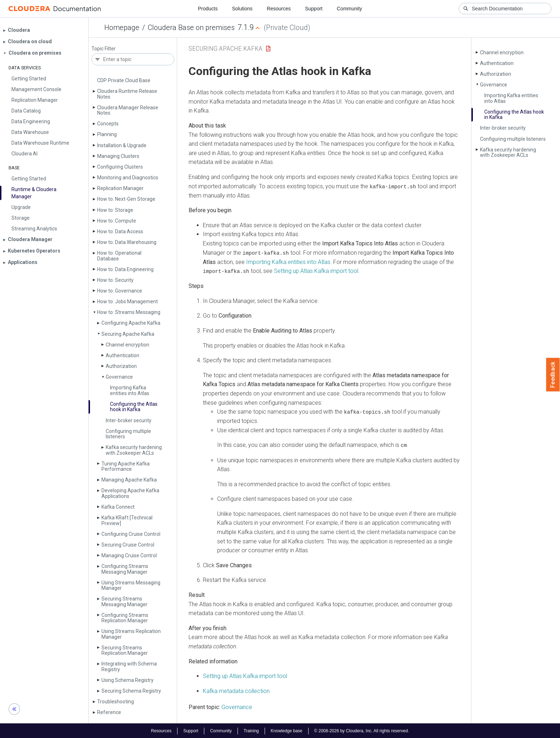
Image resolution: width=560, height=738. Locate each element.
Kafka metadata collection (236, 690)
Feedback (553, 375)
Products (208, 9)
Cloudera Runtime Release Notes (127, 94)
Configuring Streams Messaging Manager (125, 569)
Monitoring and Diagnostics (128, 178)
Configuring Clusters (120, 167)
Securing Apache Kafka (128, 334)
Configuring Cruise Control (131, 534)
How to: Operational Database (119, 256)
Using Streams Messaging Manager (131, 585)
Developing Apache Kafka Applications (130, 493)
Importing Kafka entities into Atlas (130, 390)
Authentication (122, 355)
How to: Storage (115, 210)
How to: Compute (117, 221)
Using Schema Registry (127, 680)
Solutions (242, 9)
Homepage (122, 28)
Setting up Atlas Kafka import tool (316, 271)
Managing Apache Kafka (129, 480)
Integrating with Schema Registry (129, 666)
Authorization (121, 366)
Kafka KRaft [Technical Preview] (127, 520)
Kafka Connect (118, 507)
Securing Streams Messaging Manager (124, 601)
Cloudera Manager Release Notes (128, 110)
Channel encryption (127, 345)
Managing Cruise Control (129, 555)
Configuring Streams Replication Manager (125, 618)
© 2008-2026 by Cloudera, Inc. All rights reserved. (362, 730)
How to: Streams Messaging (129, 312)
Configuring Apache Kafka (131, 323)
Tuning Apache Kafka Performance (126, 466)
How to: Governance (120, 291)
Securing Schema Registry (131, 691)
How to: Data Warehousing (127, 242)
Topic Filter (104, 49)
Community (349, 9)
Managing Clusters (118, 156)
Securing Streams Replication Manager (125, 650)
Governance (119, 377)
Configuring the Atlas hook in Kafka (134, 407)
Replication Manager (120, 188)
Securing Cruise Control (128, 545)
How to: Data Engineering (125, 269)
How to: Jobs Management (127, 301)
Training (251, 730)
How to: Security (115, 280)
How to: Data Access (120, 231)
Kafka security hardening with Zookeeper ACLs (134, 450)
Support (314, 9)
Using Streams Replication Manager (131, 634)
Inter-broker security (129, 420)
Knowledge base (287, 730)
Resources (279, 9)
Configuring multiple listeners (128, 434)
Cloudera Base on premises (191, 28)
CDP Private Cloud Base (124, 80)
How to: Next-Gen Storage (126, 199)
